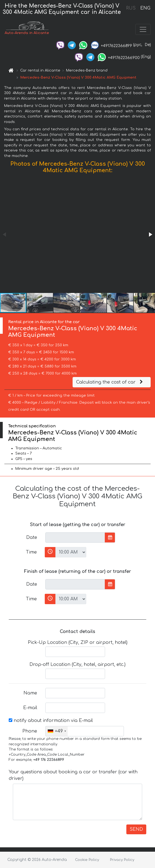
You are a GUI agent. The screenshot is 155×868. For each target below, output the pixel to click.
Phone (30, 731)
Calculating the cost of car (110, 382)
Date (32, 538)
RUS (131, 8)
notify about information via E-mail (51, 721)
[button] (150, 234)
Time (31, 552)
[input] (75, 538)
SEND (136, 829)
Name (30, 693)
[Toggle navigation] (143, 29)
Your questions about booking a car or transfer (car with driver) (73, 775)
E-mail (30, 708)
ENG (145, 8)
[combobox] (57, 731)
